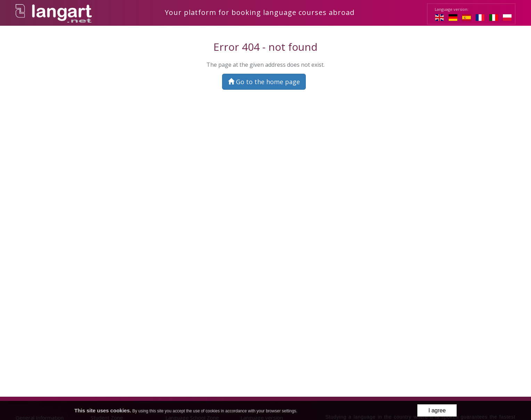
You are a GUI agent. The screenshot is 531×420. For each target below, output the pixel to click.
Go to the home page (264, 82)
